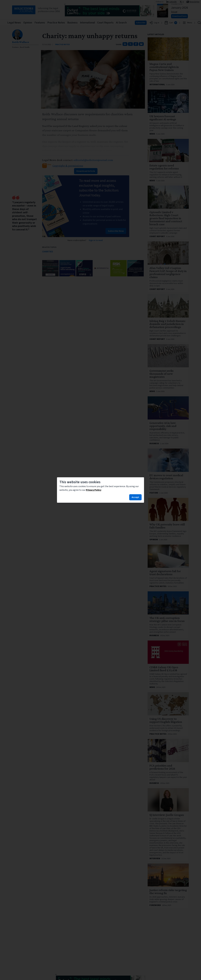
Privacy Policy (94, 490)
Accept (135, 497)
